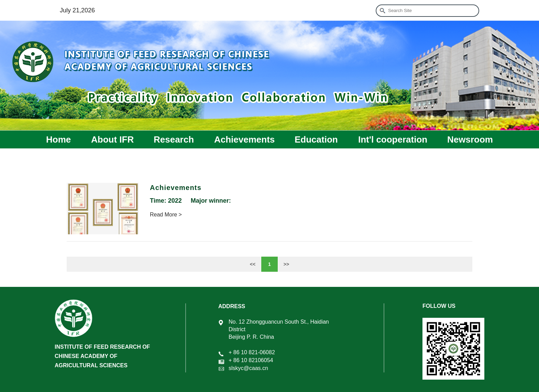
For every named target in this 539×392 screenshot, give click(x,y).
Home (58, 139)
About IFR (112, 139)
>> (286, 264)
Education (316, 139)
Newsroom (470, 139)
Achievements (244, 139)
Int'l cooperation (393, 139)
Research (174, 139)
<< (253, 264)
